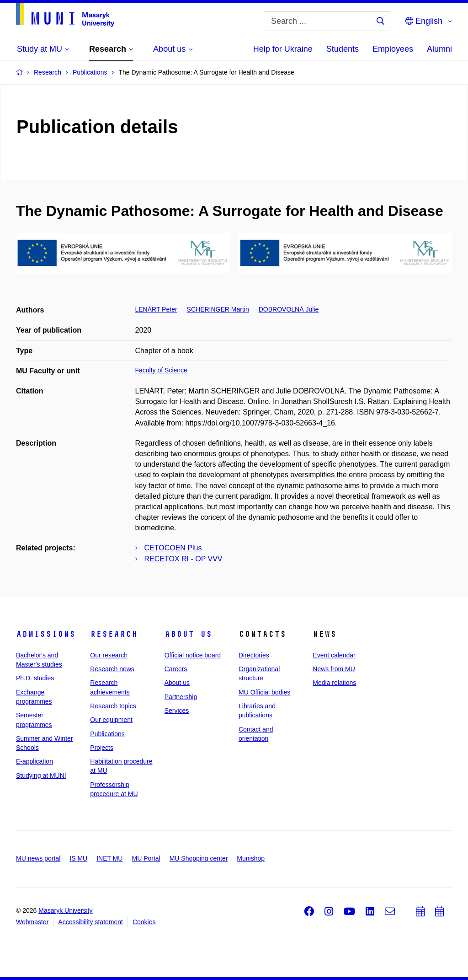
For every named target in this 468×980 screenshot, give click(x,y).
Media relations (334, 683)
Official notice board (193, 655)
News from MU (334, 669)
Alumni (439, 49)
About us (188, 634)
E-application (35, 761)
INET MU (109, 858)
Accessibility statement (90, 922)
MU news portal (38, 858)
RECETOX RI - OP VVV (183, 559)
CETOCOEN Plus (173, 548)
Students (343, 49)
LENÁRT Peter (156, 309)
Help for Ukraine (283, 49)
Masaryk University (65, 910)
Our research (109, 655)
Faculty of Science (161, 370)
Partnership (181, 697)
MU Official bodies (264, 692)
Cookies (144, 922)
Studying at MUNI (41, 775)
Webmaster (32, 922)
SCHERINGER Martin (218, 309)
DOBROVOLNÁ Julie (289, 309)
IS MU (78, 858)
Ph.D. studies (35, 678)
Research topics (113, 706)
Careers (176, 669)
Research (114, 634)
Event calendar (334, 655)
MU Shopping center (199, 858)
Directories (254, 655)
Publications (107, 734)
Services (177, 711)
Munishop (251, 858)
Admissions (46, 634)
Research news (112, 669)
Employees (393, 49)
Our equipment (111, 720)
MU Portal (146, 858)
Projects (102, 748)
